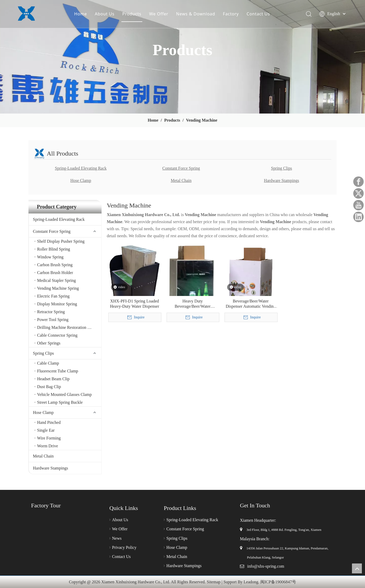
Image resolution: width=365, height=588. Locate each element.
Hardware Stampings (282, 180)
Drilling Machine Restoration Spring (68, 327)
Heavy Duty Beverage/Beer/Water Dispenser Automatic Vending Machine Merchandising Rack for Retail (193, 304)
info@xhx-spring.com (266, 566)
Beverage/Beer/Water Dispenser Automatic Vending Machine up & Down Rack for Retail (251, 304)
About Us (105, 14)
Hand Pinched (49, 422)
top (357, 568)
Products (132, 14)
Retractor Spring (51, 312)
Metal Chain (181, 180)
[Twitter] (358, 193)
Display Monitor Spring (57, 304)
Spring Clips (281, 168)
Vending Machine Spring (58, 288)
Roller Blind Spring (54, 249)
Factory (231, 14)
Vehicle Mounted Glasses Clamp (64, 394)
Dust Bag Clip (49, 387)
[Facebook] (358, 182)
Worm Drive (48, 446)
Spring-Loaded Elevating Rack (81, 168)
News (117, 538)
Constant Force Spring (181, 168)
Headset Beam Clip (53, 379)
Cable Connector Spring (57, 335)
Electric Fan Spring (53, 296)
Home (81, 14)
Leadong (251, 582)
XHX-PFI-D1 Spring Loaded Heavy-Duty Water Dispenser (135, 304)
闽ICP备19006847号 (278, 582)
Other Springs (49, 343)
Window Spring (50, 257)
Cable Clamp (48, 363)
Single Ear (46, 430)
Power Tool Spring (53, 320)
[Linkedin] (358, 217)
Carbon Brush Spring (55, 265)
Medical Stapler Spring (56, 280)
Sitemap (214, 582)
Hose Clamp (81, 180)
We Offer (159, 14)
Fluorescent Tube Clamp (58, 371)
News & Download (196, 14)
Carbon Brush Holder (55, 273)
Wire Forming (49, 438)
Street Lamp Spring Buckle (60, 402)
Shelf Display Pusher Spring (61, 241)
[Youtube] (358, 205)
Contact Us (259, 14)
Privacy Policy (124, 547)
